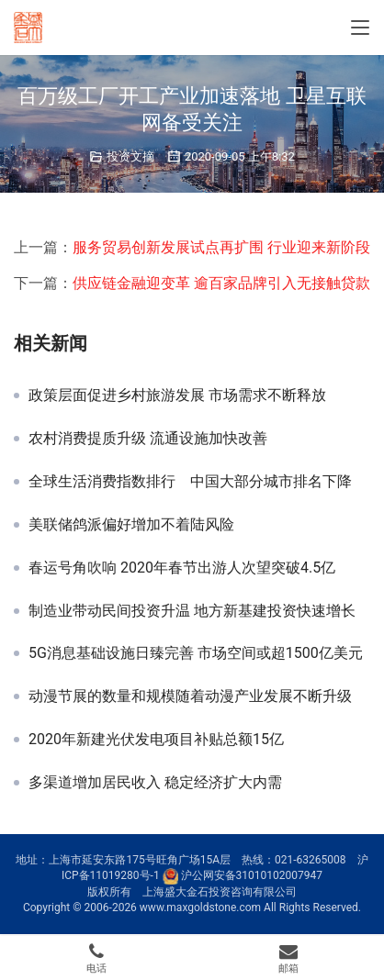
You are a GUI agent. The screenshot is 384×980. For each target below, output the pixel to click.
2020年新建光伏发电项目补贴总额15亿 (156, 740)
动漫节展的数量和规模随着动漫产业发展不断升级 (190, 696)
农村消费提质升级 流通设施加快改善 (148, 439)
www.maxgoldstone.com (200, 908)
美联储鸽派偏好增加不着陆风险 (131, 525)
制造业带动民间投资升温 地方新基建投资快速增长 (192, 611)
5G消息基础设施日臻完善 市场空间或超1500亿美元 (196, 653)
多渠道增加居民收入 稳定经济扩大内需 (155, 783)
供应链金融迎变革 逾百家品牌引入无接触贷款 (221, 283)
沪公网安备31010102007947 (252, 875)
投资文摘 (130, 156)
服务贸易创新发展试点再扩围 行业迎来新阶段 (221, 247)
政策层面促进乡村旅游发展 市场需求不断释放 (177, 395)
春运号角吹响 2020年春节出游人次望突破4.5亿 (182, 568)
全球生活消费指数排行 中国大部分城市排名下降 (190, 482)
